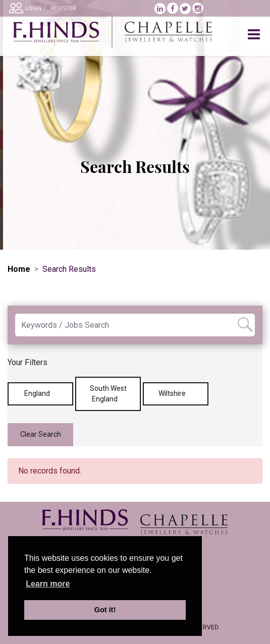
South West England (108, 394)
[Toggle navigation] (255, 35)
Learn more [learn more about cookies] (48, 584)
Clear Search (41, 434)
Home (19, 269)
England (41, 393)
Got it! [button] (105, 610)
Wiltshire (176, 393)
